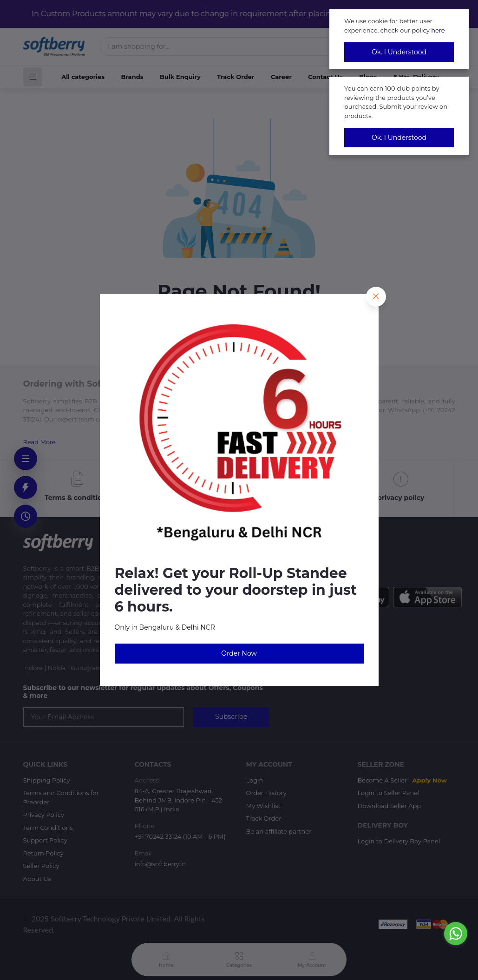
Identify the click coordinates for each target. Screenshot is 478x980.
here (438, 30)
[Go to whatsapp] (456, 934)
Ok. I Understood (399, 52)
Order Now (239, 653)
